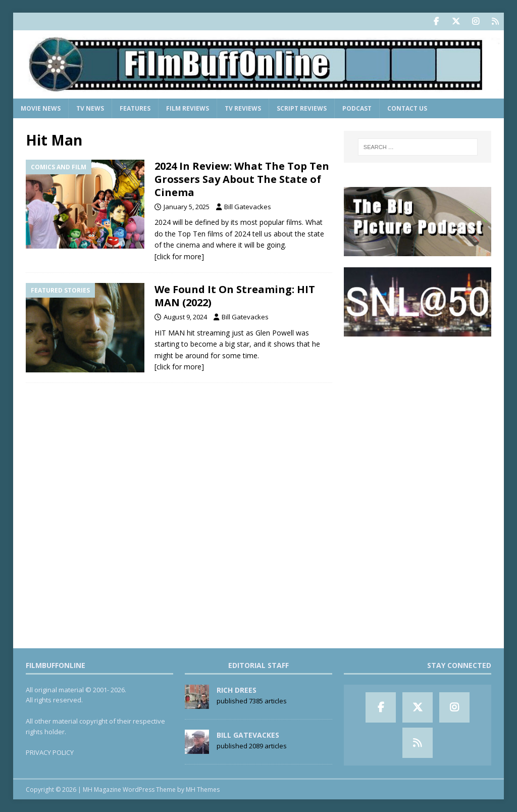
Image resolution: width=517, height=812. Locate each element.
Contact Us (407, 108)
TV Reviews (243, 108)
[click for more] (179, 256)
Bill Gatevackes (248, 207)
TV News (90, 108)
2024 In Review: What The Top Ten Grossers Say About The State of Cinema (242, 179)
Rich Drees (237, 690)
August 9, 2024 (185, 317)
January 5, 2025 (187, 207)
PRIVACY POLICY (50, 752)
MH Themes (203, 790)
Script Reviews (302, 108)
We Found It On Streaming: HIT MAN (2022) (235, 296)
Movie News (41, 108)
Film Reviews (188, 108)
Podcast (357, 108)
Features (135, 108)
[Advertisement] (418, 411)
